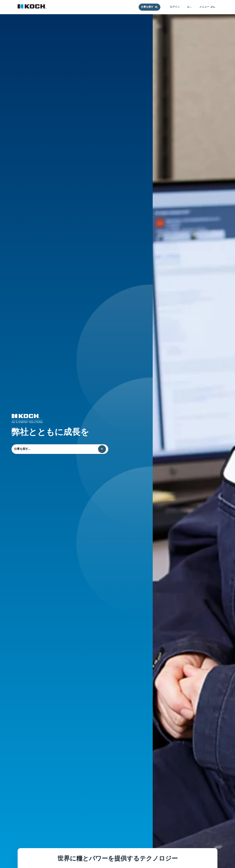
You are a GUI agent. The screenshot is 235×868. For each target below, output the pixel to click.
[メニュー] (207, 7)
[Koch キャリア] (32, 7)
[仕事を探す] (149, 7)
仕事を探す (11, 449)
